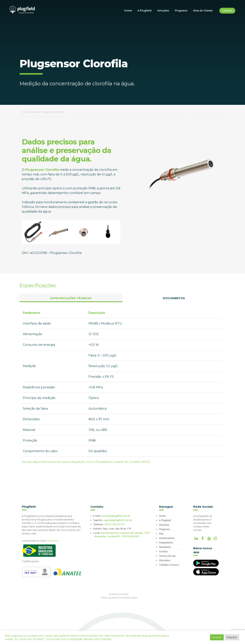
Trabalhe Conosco (169, 565)
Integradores (166, 543)
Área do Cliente (203, 11)
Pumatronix (53, 541)
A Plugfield (145, 11)
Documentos (174, 298)
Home (128, 11)
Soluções (163, 11)
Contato (227, 11)
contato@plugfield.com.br (116, 516)
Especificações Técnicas (71, 298)
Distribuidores (167, 538)
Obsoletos (165, 560)
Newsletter (165, 547)
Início (25, 112)
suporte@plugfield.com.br (118, 520)
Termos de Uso (167, 556)
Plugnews (181, 11)
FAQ (161, 534)
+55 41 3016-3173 (114, 524)
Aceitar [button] (217, 637)
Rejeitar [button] (232, 637)
